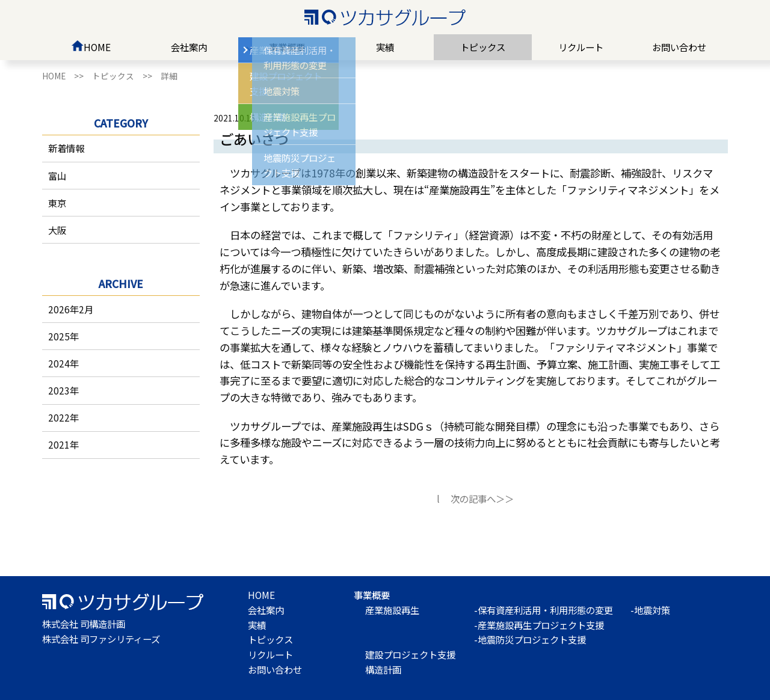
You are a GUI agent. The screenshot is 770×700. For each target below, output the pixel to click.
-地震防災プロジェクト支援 (530, 639)
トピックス (483, 47)
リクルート (581, 47)
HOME (91, 47)
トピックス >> (126, 76)
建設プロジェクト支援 (410, 654)
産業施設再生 (392, 610)
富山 (57, 176)
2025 (59, 336)
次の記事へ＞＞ (482, 499)
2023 (59, 390)
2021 (59, 444)
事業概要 (287, 47)
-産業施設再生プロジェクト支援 (539, 625)
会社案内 (189, 47)
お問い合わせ (679, 47)
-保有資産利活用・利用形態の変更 (544, 610)
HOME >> (67, 76)
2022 (59, 417)
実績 (385, 47)
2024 (59, 363)
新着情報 (66, 148)
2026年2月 (71, 309)
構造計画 (383, 669)
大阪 (57, 230)
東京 (57, 203)
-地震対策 (650, 610)
